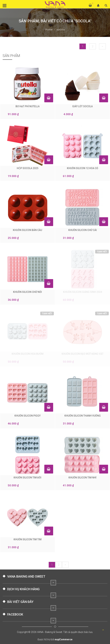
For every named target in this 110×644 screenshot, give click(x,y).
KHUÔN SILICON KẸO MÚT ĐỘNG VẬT (83, 354)
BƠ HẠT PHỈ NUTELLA (28, 106)
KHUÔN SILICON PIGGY (28, 416)
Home (49, 30)
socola (61, 30)
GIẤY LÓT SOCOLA (82, 106)
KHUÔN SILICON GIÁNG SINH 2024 (83, 292)
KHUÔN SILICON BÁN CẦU (27, 230)
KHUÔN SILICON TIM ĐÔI (27, 478)
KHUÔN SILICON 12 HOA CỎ (83, 168)
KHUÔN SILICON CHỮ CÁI (83, 230)
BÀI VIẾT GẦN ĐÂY (20, 602)
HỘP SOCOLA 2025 (28, 168)
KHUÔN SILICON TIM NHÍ (82, 478)
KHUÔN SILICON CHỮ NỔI (27, 292)
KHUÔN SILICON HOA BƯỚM (28, 354)
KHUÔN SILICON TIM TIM (28, 539)
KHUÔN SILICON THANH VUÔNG (83, 416)
